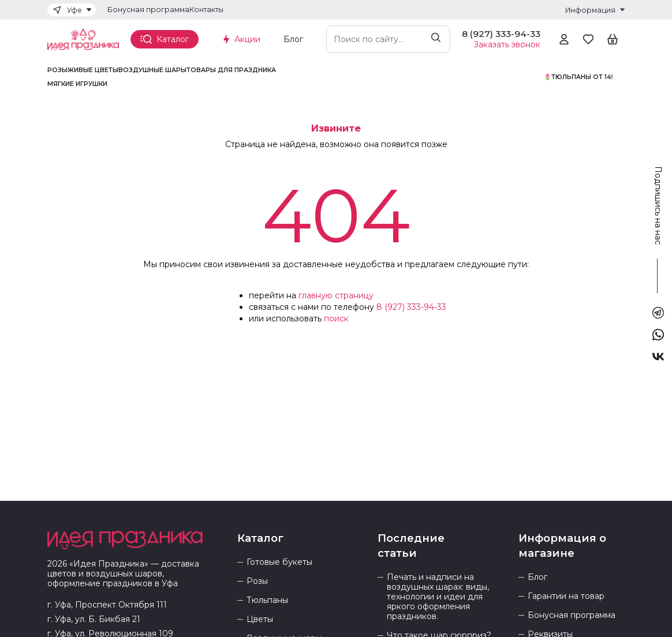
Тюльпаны (267, 600)
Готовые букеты (279, 562)
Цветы (260, 619)
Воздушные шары (152, 70)
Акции (247, 39)
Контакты (206, 10)
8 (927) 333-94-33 (411, 307)
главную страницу (336, 295)
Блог (293, 39)
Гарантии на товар (566, 596)
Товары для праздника (231, 70)
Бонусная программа (148, 10)
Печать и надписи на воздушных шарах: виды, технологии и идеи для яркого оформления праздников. (438, 597)
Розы (57, 70)
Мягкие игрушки (77, 84)
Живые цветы (93, 70)
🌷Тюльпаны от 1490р (584, 77)
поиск (336, 318)
